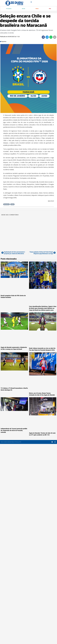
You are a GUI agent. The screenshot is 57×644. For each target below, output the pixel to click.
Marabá (24, 9)
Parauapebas (9, 9)
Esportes (4, 42)
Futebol (12, 204)
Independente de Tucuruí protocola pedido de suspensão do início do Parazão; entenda (14, 431)
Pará (50, 9)
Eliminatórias (6, 204)
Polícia (37, 9)
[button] (43, 37)
